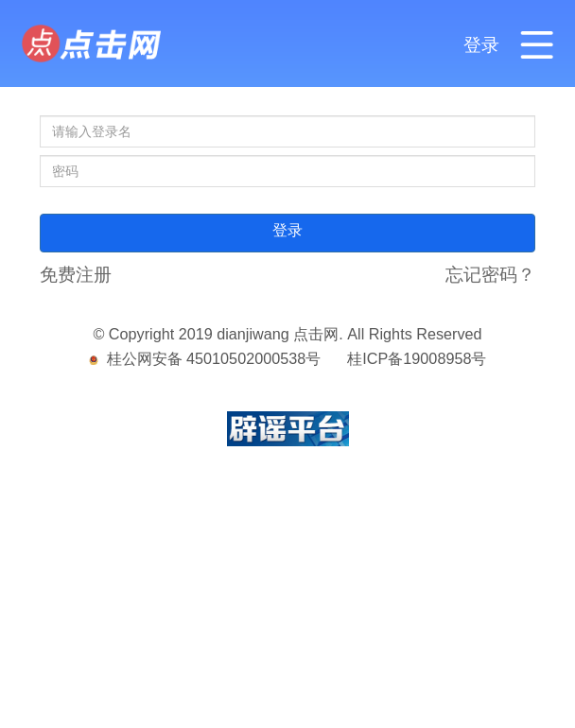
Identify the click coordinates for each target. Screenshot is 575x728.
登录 (481, 44)
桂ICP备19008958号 (417, 358)
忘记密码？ (490, 274)
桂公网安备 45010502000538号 (205, 358)
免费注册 (76, 274)
